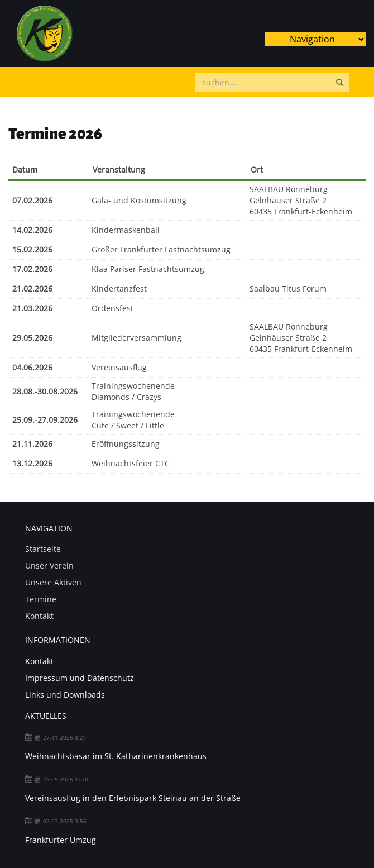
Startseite (43, 549)
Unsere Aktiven (53, 582)
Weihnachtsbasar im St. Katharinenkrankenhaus (116, 756)
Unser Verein (49, 566)
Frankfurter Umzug (61, 840)
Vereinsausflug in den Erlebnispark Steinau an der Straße (133, 798)
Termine (41, 599)
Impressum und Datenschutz (80, 678)
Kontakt (39, 616)
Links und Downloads (65, 695)
